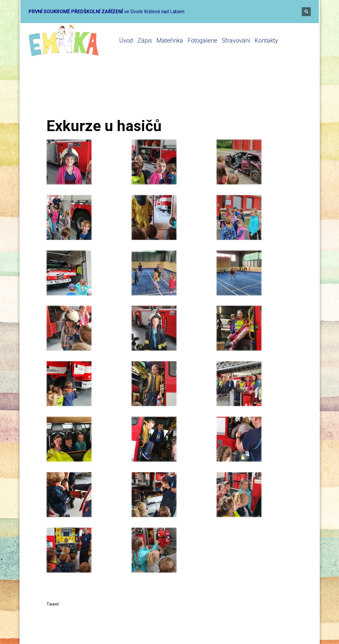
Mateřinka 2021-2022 (122, 94)
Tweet (53, 604)
